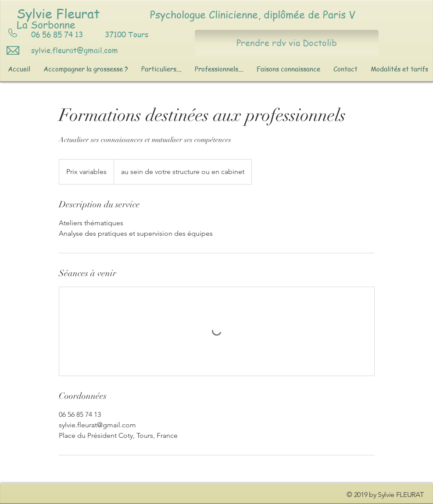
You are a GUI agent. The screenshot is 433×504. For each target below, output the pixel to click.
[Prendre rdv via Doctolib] (287, 43)
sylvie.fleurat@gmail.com (75, 50)
